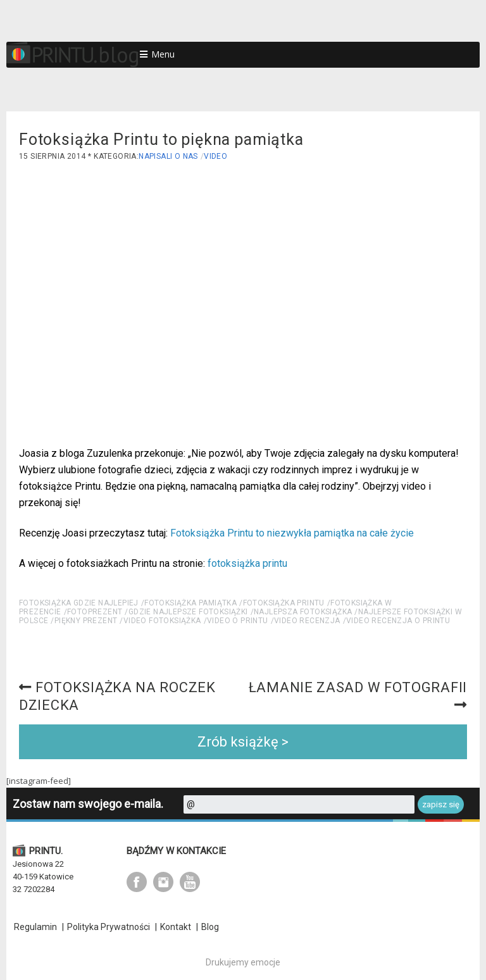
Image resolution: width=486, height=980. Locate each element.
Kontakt (176, 927)
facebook (137, 882)
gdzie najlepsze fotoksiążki (188, 612)
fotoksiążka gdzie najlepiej (79, 603)
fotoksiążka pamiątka (190, 603)
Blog (210, 927)
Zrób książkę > (243, 742)
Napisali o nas (168, 156)
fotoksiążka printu (247, 563)
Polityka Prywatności (109, 927)
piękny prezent (86, 621)
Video (215, 156)
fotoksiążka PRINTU (284, 603)
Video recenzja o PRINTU (398, 621)
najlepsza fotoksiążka (303, 612)
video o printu (238, 621)
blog (119, 54)
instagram (163, 882)
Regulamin (35, 927)
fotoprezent (95, 612)
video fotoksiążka (162, 621)
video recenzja (307, 621)
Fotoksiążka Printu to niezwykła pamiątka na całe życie (292, 533)
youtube (190, 882)
